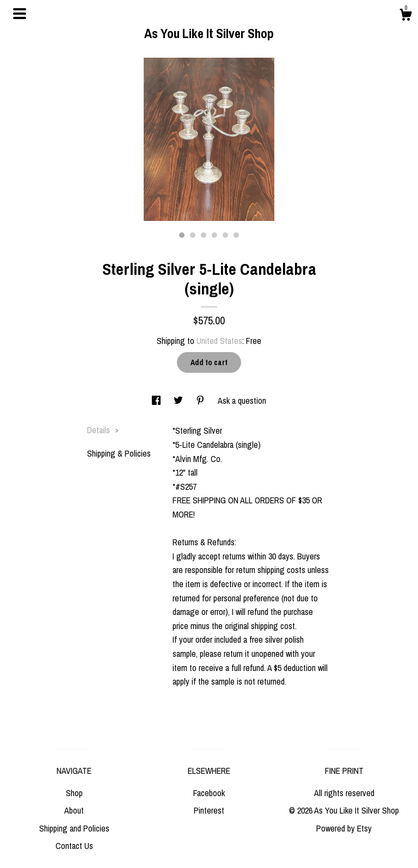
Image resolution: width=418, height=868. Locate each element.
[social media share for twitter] (179, 401)
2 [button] (193, 235)
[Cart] (405, 16)
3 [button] (204, 235)
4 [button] (214, 235)
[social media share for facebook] (157, 401)
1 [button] (182, 235)
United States (219, 341)
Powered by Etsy (344, 828)
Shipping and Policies (74, 828)
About (74, 810)
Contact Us (74, 846)
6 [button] (236, 235)
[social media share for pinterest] (201, 401)
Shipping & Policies (119, 453)
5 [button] (225, 235)
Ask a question (242, 401)
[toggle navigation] (20, 14)
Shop (74, 793)
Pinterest (209, 810)
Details (103, 430)
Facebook (209, 793)
